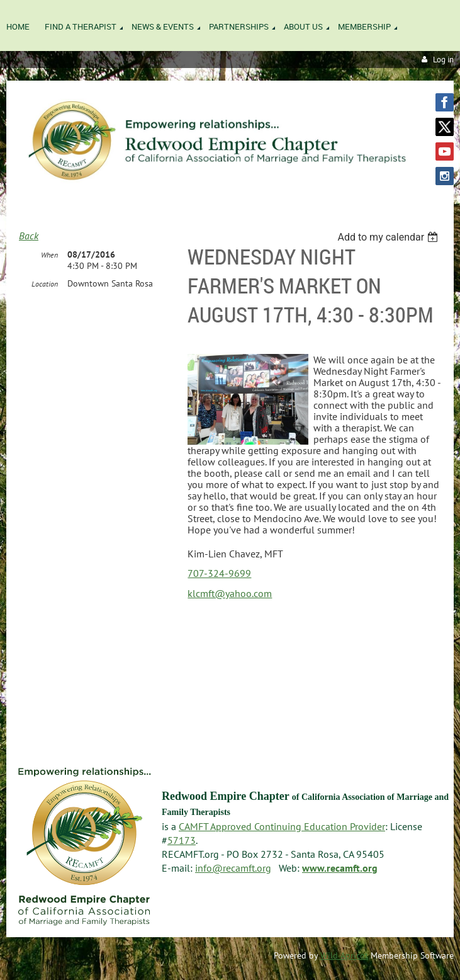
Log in (443, 60)
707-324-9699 (219, 573)
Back (29, 236)
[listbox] (389, 237)
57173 (182, 840)
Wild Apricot (344, 955)
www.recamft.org (340, 868)
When (49, 255)
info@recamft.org (233, 868)
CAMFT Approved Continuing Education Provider (282, 826)
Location (45, 284)
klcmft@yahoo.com (230, 593)
